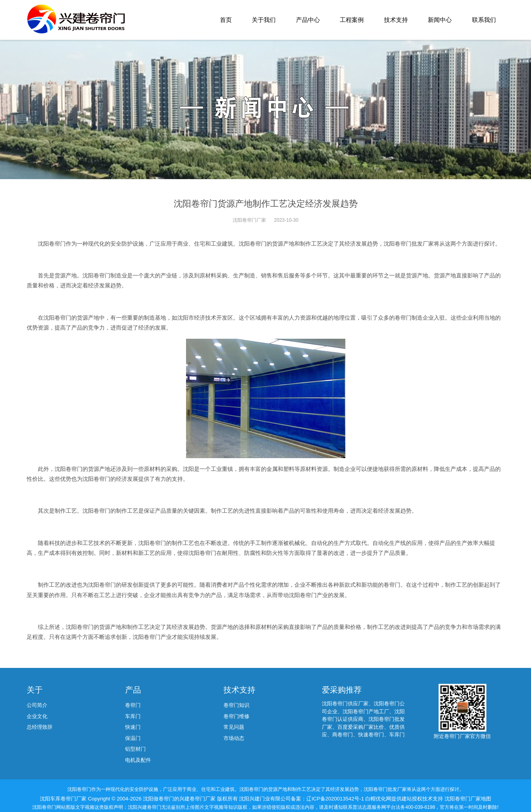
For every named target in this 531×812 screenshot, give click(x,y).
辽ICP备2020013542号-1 (336, 799)
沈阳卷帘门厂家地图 (468, 799)
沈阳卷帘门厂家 (249, 220)
